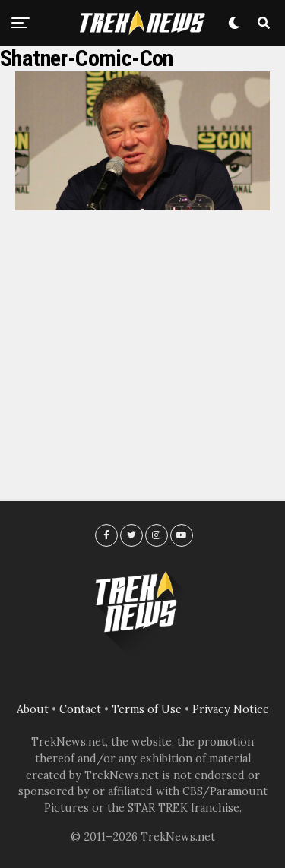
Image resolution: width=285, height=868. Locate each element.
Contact (80, 709)
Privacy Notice (231, 709)
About (33, 709)
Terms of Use (147, 709)
